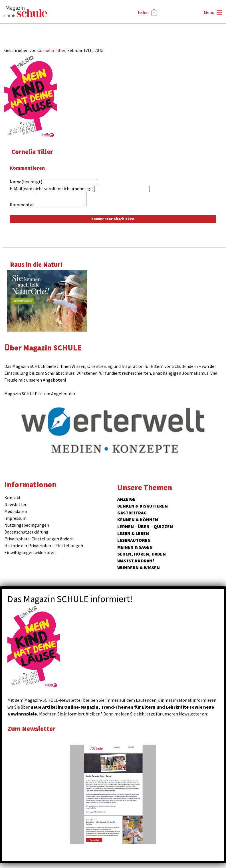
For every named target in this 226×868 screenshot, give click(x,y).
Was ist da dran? (136, 561)
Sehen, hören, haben (142, 554)
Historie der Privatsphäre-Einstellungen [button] (44, 546)
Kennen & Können (138, 520)
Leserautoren (134, 540)
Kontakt (13, 498)
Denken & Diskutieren (143, 506)
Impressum (15, 518)
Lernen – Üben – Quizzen (145, 526)
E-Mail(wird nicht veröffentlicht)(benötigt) (52, 189)
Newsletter (15, 504)
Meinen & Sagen (135, 547)
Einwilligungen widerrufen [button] (30, 552)
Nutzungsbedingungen (27, 525)
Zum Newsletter (31, 728)
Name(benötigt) (26, 182)
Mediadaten (16, 511)
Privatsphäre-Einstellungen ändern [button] (39, 539)
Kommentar (22, 205)
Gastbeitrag (132, 513)
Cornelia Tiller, (52, 50)
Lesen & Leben (133, 533)
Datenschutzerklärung (26, 532)
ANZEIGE (126, 499)
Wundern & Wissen (139, 568)
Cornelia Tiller (32, 152)
